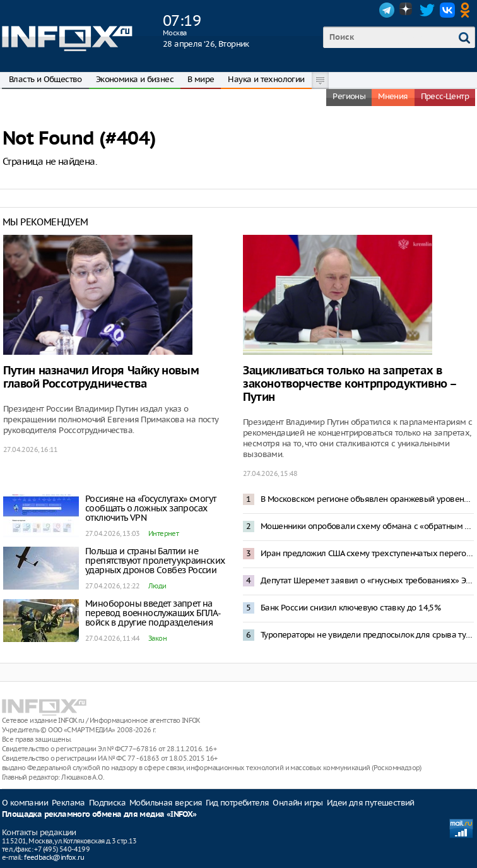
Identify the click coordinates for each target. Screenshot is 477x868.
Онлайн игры (297, 803)
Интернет (163, 533)
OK (468, 10)
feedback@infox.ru (54, 857)
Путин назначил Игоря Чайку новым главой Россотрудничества (101, 378)
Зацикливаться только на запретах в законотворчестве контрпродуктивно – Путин (350, 384)
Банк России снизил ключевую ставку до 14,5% (350, 608)
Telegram (387, 10)
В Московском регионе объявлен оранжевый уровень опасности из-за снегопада (367, 499)
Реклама (68, 803)
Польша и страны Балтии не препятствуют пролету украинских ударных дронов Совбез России (155, 561)
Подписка (107, 803)
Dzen (407, 10)
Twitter (427, 10)
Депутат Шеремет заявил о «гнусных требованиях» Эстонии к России (367, 580)
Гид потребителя (237, 803)
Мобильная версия (166, 803)
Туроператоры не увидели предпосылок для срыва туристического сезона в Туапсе (367, 635)
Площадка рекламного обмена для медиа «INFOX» (99, 815)
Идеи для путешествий (371, 803)
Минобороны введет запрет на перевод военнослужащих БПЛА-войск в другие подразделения (153, 613)
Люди (157, 586)
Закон (157, 638)
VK (447, 10)
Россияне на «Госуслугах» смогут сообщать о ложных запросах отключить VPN (150, 508)
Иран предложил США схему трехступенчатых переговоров (367, 553)
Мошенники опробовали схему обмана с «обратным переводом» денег (367, 526)
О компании (25, 803)
